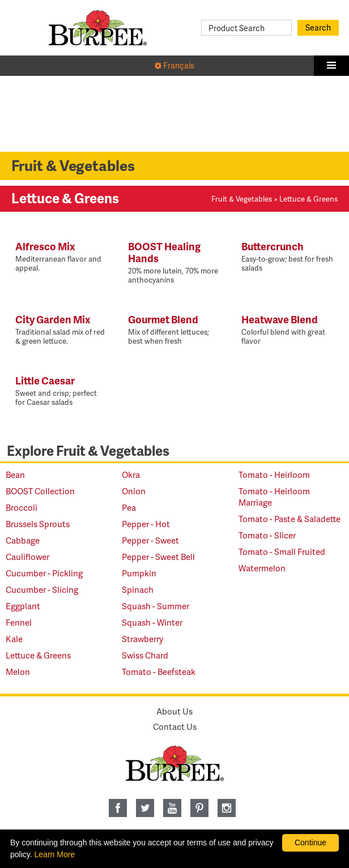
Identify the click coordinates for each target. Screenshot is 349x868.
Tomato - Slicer (267, 535)
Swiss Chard (145, 655)
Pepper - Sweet (150, 540)
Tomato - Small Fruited (282, 551)
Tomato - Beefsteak (159, 672)
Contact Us (175, 726)
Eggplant (23, 606)
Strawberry (142, 639)
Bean (15, 474)
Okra (131, 474)
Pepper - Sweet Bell (158, 557)
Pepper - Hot (146, 524)
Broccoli (22, 507)
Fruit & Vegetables (242, 199)
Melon (18, 672)
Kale (14, 639)
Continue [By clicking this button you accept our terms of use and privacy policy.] (310, 843)
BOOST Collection (40, 491)
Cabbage (23, 540)
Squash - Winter (152, 622)
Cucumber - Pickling (44, 573)
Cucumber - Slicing (42, 589)
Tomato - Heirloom (274, 474)
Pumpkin (139, 573)
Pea (129, 507)
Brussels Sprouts (38, 524)
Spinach (138, 589)
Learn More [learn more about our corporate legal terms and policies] (55, 854)
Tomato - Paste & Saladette (290, 519)
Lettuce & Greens (38, 655)
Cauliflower (27, 557)
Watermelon (262, 568)
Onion (134, 491)
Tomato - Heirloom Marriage (274, 497)
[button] (331, 66)
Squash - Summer (156, 606)
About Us (174, 711)
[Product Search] (246, 28)
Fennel (19, 622)
